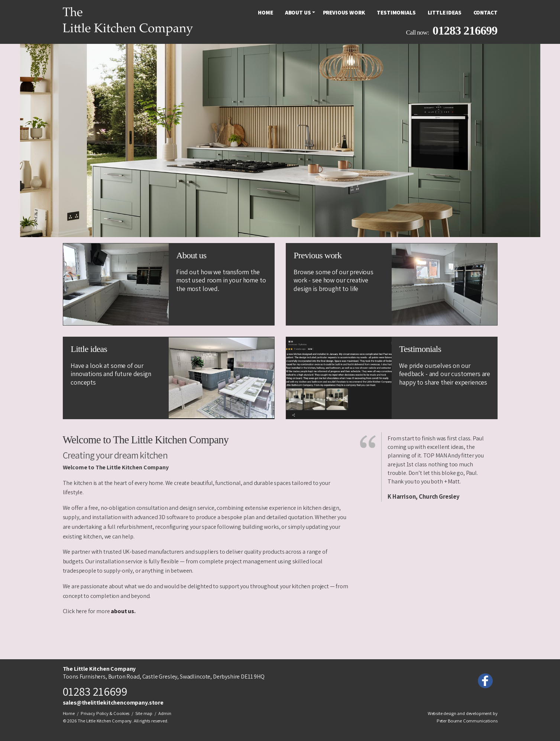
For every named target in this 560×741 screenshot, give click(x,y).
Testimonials (396, 12)
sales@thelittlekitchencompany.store (113, 703)
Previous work (344, 12)
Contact (485, 12)
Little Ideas (445, 12)
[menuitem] (265, 12)
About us (298, 12)
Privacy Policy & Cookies (105, 713)
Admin (165, 713)
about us (122, 611)
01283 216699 (465, 30)
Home (265, 12)
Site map (144, 713)
